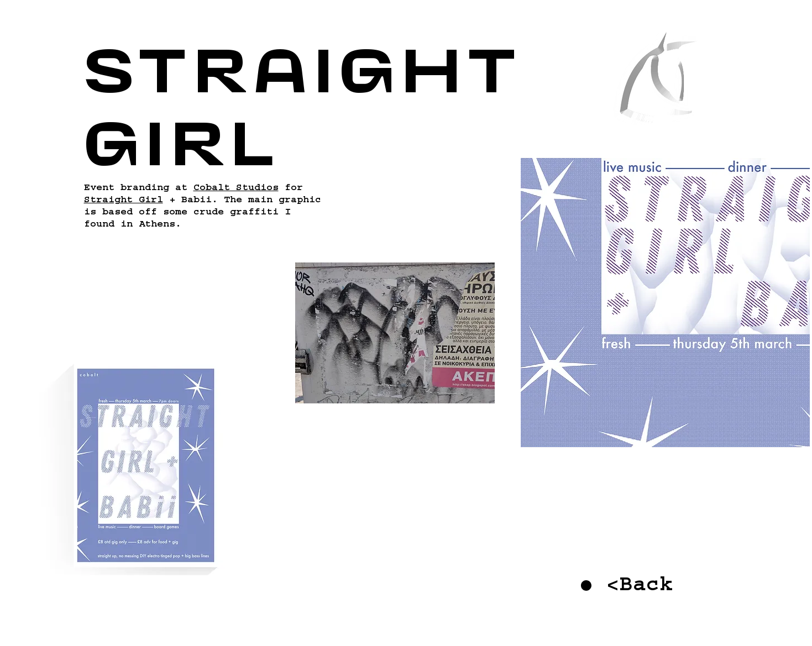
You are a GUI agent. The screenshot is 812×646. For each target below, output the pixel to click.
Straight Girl (124, 201)
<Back (640, 587)
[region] (662, 97)
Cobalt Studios (236, 189)
